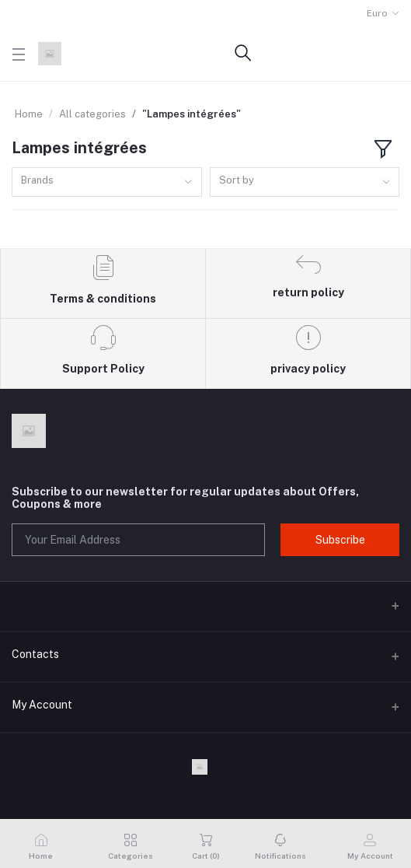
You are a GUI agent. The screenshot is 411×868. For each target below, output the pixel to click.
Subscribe (340, 540)
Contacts (35, 654)
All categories (92, 114)
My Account (42, 705)
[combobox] (107, 182)
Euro (377, 13)
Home (29, 114)
